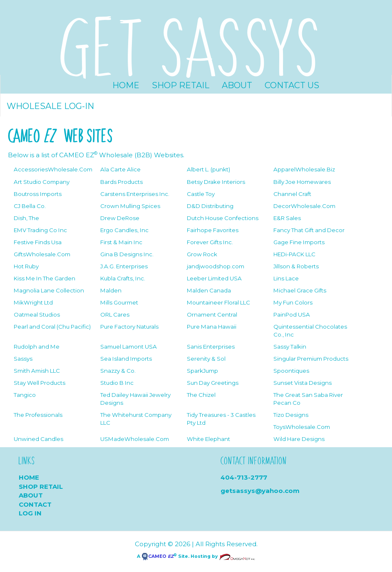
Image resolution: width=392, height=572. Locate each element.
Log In (30, 513)
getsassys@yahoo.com (260, 491)
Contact (35, 504)
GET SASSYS (190, 45)
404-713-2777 (244, 477)
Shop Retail (181, 85)
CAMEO (158, 556)
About (237, 85)
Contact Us (292, 85)
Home (126, 85)
